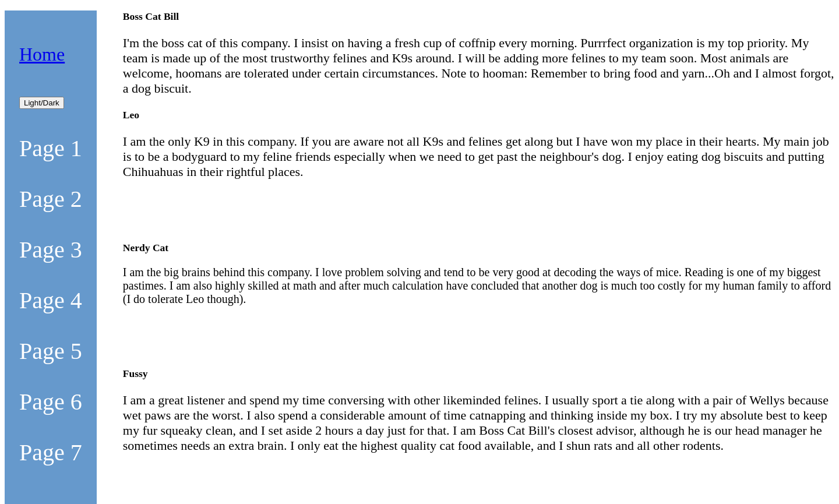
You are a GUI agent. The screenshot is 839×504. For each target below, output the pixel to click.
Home (42, 54)
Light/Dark (42, 103)
